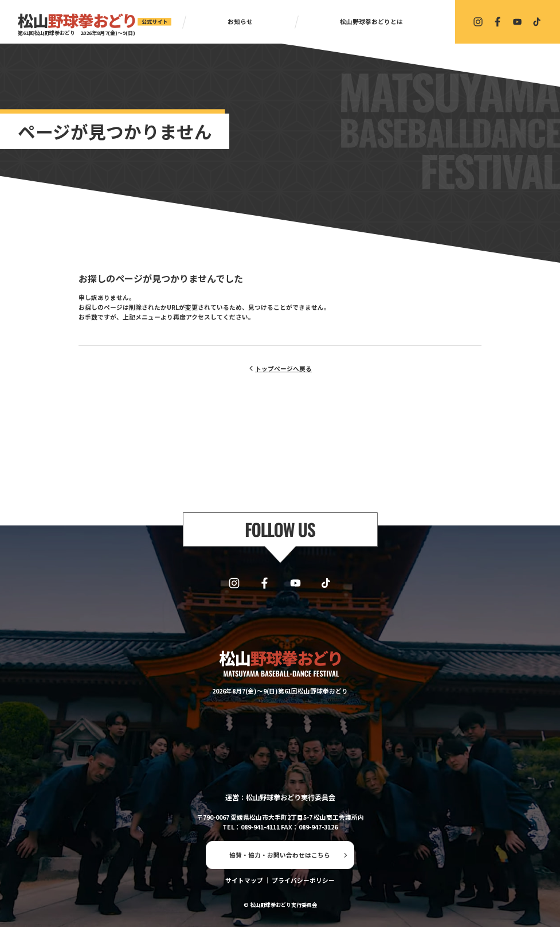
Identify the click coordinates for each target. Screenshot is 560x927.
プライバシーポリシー (303, 880)
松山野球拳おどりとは (371, 22)
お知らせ (240, 22)
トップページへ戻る (283, 369)
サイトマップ (244, 880)
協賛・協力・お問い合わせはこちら (280, 855)
